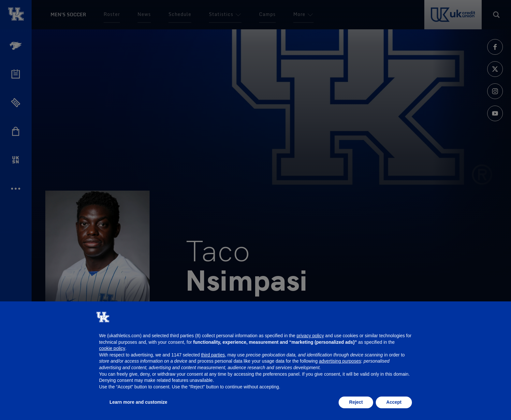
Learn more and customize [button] (138, 402)
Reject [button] (356, 402)
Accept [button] (394, 402)
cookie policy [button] (112, 348)
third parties (213, 355)
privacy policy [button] (310, 336)
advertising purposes (340, 361)
